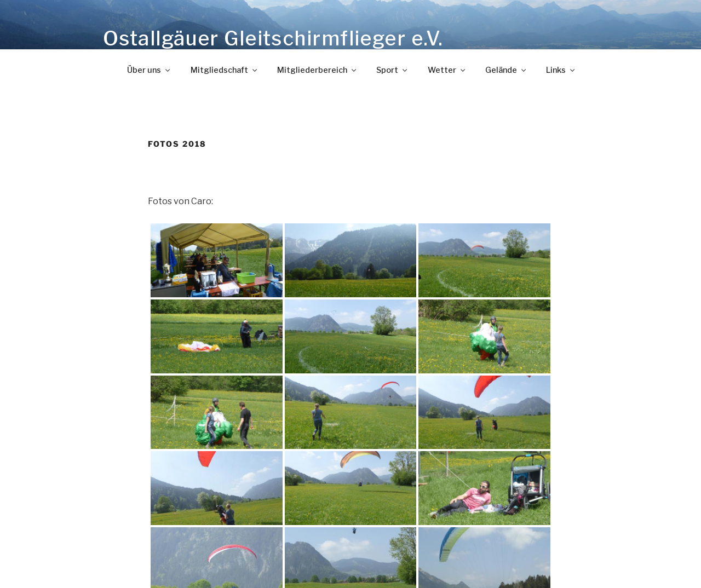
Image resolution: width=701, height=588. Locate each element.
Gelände (506, 70)
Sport (392, 70)
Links (561, 70)
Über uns (149, 70)
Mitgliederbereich (317, 70)
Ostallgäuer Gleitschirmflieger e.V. (273, 38)
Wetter (447, 70)
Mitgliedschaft (225, 70)
